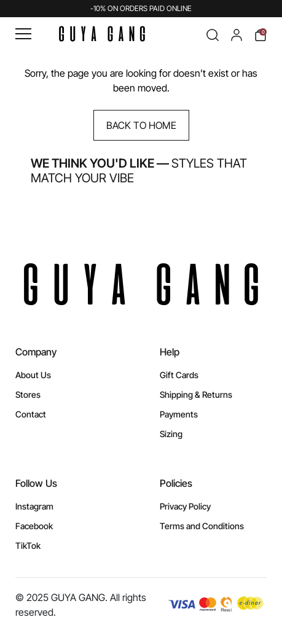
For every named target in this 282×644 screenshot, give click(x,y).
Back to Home (141, 125)
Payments (179, 414)
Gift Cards (179, 375)
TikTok (28, 545)
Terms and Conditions (202, 526)
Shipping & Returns (196, 394)
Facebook (34, 526)
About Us (33, 375)
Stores (28, 394)
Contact (31, 414)
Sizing (171, 434)
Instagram (34, 506)
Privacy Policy (185, 506)
